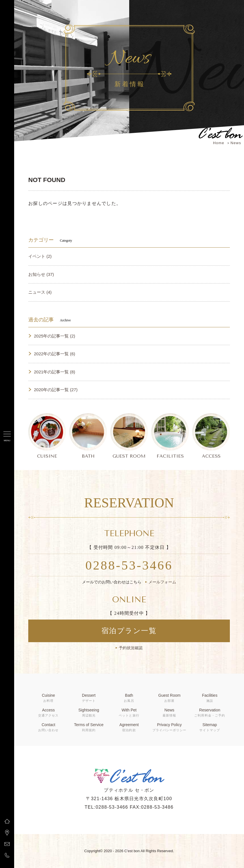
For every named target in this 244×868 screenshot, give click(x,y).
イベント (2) (40, 256)
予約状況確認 (131, 648)
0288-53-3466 (129, 565)
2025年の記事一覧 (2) (55, 336)
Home (219, 143)
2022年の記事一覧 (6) (55, 354)
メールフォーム (162, 582)
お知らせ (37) (41, 274)
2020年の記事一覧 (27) (56, 390)
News (236, 143)
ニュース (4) (40, 292)
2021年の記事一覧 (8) (55, 372)
